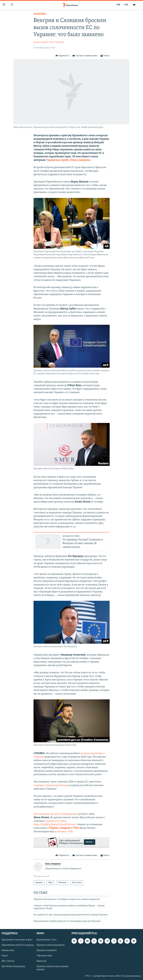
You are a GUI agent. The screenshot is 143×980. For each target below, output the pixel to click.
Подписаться (8, 951)
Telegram (53, 828)
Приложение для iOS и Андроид (18, 945)
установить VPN (63, 832)
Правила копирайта (47, 951)
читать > (90, 842)
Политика (40, 14)
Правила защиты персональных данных (52, 968)
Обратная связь (44, 956)
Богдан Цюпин (41, 42)
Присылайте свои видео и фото (17, 940)
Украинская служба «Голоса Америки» (68, 160)
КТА (126, 5)
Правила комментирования (51, 945)
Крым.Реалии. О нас (47, 940)
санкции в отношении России (50, 785)
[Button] (62, 56)
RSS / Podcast (8, 961)
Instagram (65, 828)
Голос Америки (56, 42)
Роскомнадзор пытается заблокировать (56, 814)
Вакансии (42, 961)
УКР (118, 5)
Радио (5, 956)
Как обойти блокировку (13, 966)
